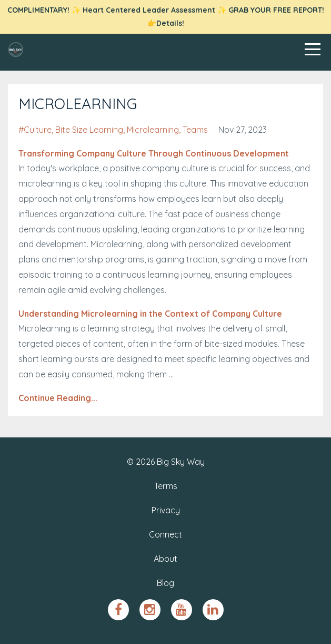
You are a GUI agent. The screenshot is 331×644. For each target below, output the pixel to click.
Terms (166, 486)
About (165, 559)
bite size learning (89, 130)
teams (195, 130)
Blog (165, 583)
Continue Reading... (58, 398)
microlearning (153, 130)
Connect (165, 534)
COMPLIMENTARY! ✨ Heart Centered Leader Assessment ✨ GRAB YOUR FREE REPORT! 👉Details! (166, 17)
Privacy (166, 510)
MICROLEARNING (78, 104)
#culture (35, 130)
